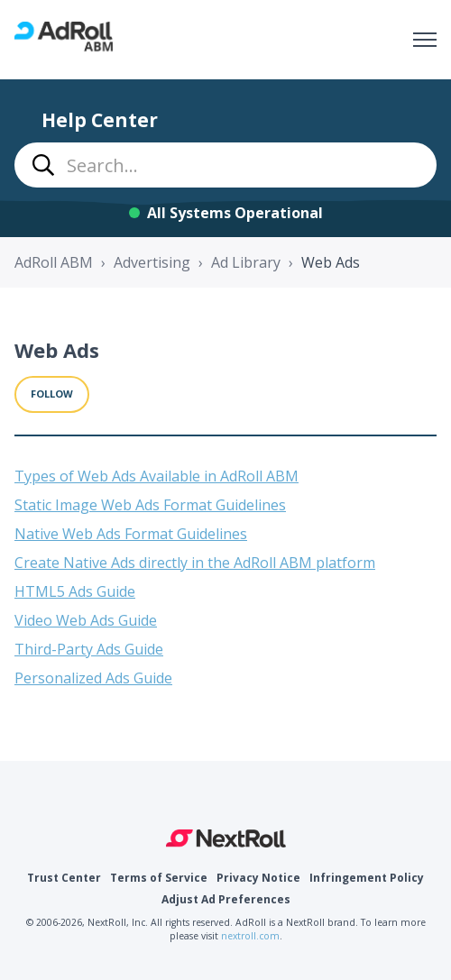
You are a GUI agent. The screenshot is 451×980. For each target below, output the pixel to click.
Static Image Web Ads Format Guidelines (150, 505)
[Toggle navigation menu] (425, 40)
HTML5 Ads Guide (75, 591)
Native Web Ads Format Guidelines (131, 534)
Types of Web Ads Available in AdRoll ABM (156, 476)
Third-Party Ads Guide (89, 649)
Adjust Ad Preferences (226, 899)
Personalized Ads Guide (93, 678)
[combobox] (225, 165)
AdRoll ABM (54, 262)
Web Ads (331, 262)
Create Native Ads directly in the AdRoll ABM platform (195, 563)
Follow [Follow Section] (52, 394)
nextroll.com (250, 936)
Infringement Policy (367, 878)
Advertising (152, 262)
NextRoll (226, 838)
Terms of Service (159, 878)
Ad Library (246, 262)
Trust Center (64, 878)
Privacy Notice (258, 878)
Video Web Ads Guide (86, 620)
